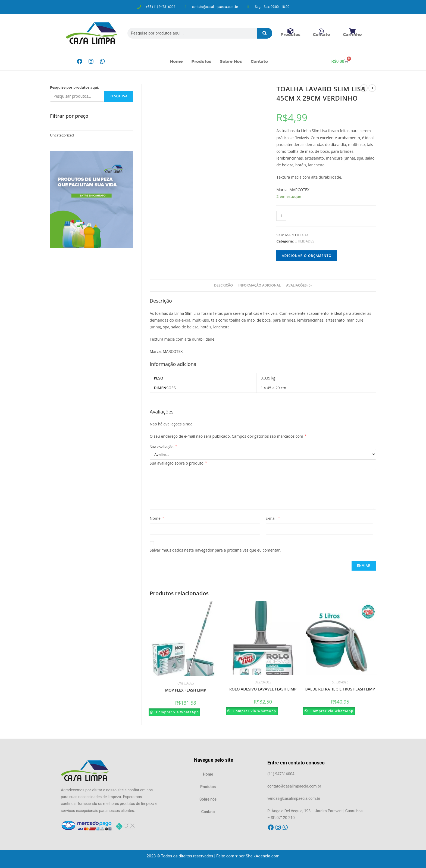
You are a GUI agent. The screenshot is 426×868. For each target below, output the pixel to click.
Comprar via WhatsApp (179, 712)
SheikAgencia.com (262, 856)
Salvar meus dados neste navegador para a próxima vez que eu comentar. (215, 550)
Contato (259, 61)
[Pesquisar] (265, 33)
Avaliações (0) (299, 285)
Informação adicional (259, 285)
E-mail (273, 518)
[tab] (223, 286)
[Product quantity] (281, 216)
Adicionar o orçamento (307, 256)
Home (176, 61)
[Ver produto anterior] (364, 88)
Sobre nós (231, 61)
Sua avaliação (163, 447)
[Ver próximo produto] (372, 88)
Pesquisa (119, 96)
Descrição (223, 285)
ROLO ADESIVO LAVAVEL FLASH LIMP (263, 689)
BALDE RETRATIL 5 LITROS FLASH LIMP (340, 689)
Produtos (201, 61)
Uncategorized (62, 135)
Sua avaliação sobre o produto (178, 463)
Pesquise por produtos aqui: (75, 87)
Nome (157, 518)
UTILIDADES (305, 241)
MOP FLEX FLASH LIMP (186, 690)
